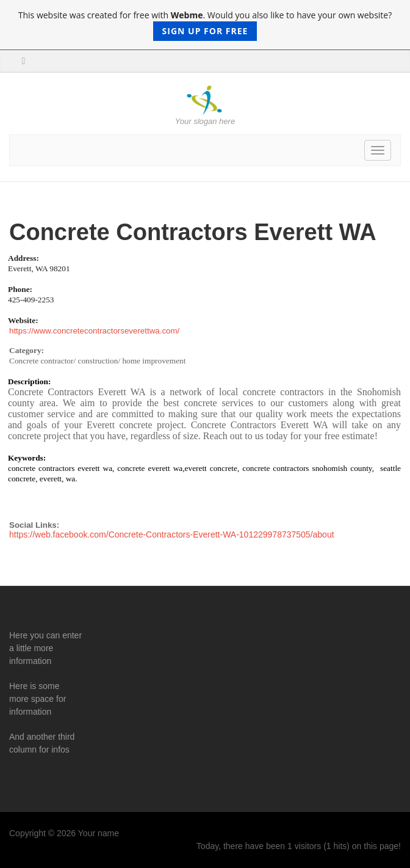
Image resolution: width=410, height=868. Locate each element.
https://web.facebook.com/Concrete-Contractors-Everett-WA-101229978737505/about (172, 534)
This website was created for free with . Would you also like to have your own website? (205, 25)
